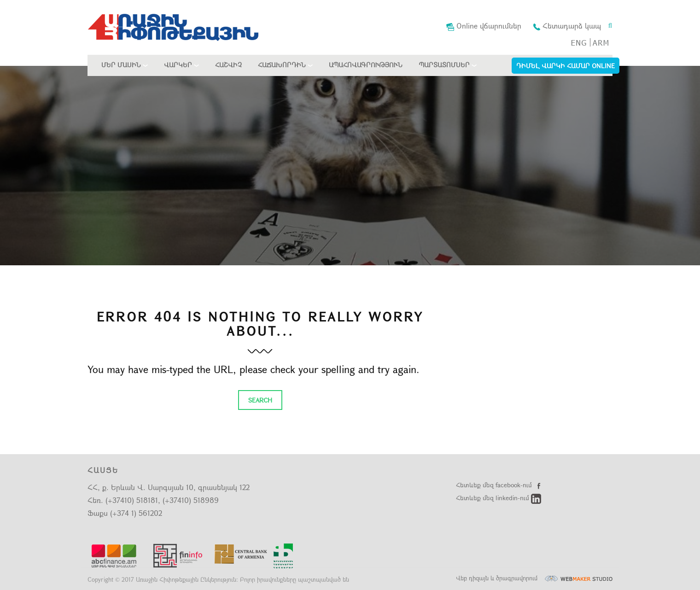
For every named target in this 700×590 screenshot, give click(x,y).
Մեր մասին (121, 65)
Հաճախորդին (282, 65)
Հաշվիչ (228, 65)
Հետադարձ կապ (567, 26)
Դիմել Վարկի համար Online (566, 66)
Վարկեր (178, 65)
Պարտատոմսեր (444, 65)
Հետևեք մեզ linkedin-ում (499, 498)
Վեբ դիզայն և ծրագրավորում (534, 578)
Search (260, 400)
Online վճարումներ (484, 26)
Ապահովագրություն (366, 65)
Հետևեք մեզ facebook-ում (500, 485)
